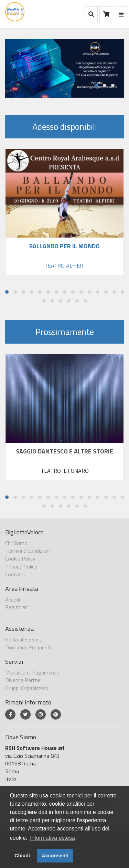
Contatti (15, 574)
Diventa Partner (24, 680)
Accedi (13, 599)
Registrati (17, 607)
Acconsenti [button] (55, 856)
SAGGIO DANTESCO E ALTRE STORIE (64, 451)
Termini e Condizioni (28, 551)
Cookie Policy (20, 558)
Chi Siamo (16, 543)
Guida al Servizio (24, 639)
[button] (96, 85)
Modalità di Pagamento (32, 672)
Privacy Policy (21, 566)
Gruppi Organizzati (26, 688)
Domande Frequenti (28, 647)
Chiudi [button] (22, 856)
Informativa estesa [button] (52, 838)
